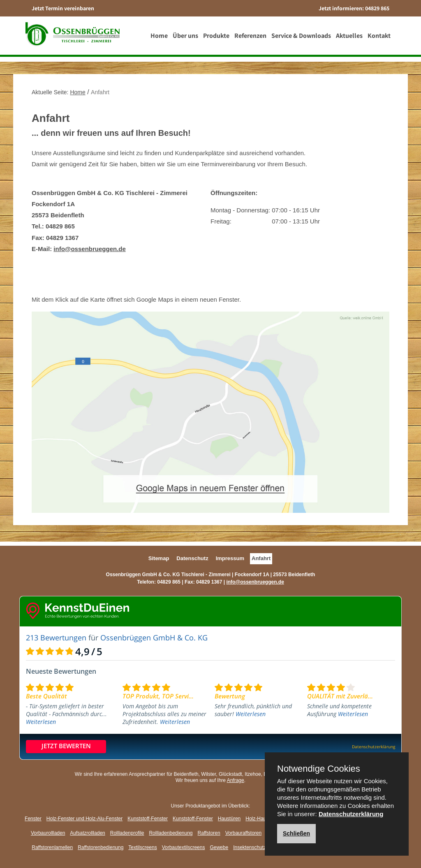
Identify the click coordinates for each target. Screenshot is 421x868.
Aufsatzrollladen (87, 833)
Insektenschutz (250, 847)
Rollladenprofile (127, 833)
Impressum (230, 558)
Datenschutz (192, 558)
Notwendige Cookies (319, 769)
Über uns (187, 39)
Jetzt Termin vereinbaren (63, 8)
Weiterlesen (41, 722)
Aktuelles (351, 39)
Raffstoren (209, 833)
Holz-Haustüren (263, 819)
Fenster (33, 819)
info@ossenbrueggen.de (89, 249)
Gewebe (219, 847)
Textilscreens (142, 847)
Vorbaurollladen (48, 833)
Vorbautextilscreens (184, 847)
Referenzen (252, 39)
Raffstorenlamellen (52, 847)
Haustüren (229, 819)
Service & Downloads (303, 39)
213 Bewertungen (56, 638)
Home (161, 39)
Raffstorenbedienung (101, 847)
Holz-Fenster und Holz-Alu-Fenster (84, 819)
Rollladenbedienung (171, 833)
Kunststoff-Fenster (148, 819)
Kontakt (381, 39)
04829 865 (377, 8)
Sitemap (159, 558)
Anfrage (236, 780)
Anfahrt (261, 558)
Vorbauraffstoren (244, 833)
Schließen (296, 833)
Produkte (218, 39)
